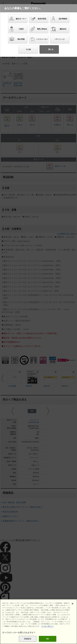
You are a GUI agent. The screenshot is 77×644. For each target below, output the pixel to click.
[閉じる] (73, 604)
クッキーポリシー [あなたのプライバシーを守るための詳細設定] (48, 626)
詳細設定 (28, 639)
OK (48, 639)
